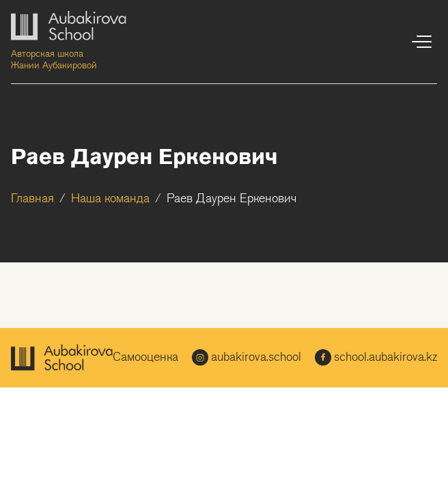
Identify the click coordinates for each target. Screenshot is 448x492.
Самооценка (145, 358)
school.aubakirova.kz (376, 357)
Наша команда (110, 199)
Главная (32, 199)
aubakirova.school (247, 357)
